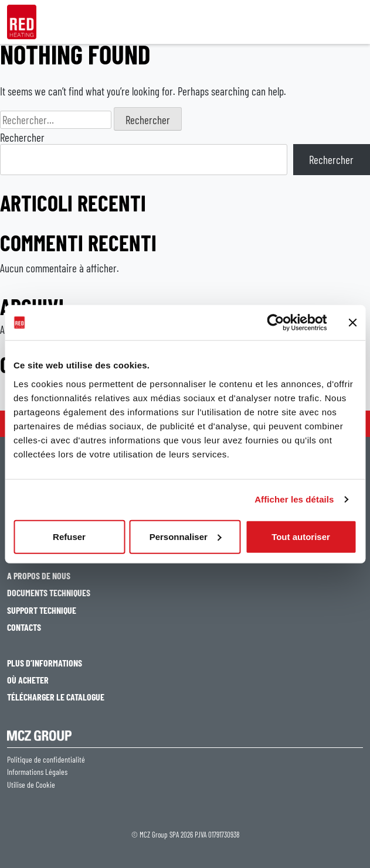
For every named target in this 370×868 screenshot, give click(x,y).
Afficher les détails (294, 499)
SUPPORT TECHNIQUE (42, 610)
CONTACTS (24, 627)
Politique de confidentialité (46, 760)
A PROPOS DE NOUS (39, 575)
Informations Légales (37, 772)
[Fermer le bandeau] (352, 323)
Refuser (69, 536)
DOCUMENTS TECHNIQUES (49, 592)
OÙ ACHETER (28, 680)
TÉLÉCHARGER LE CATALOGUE (56, 697)
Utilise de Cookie (31, 785)
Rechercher (22, 137)
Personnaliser (186, 536)
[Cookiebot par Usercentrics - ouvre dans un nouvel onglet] (275, 323)
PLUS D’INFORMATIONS (45, 663)
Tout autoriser (301, 536)
